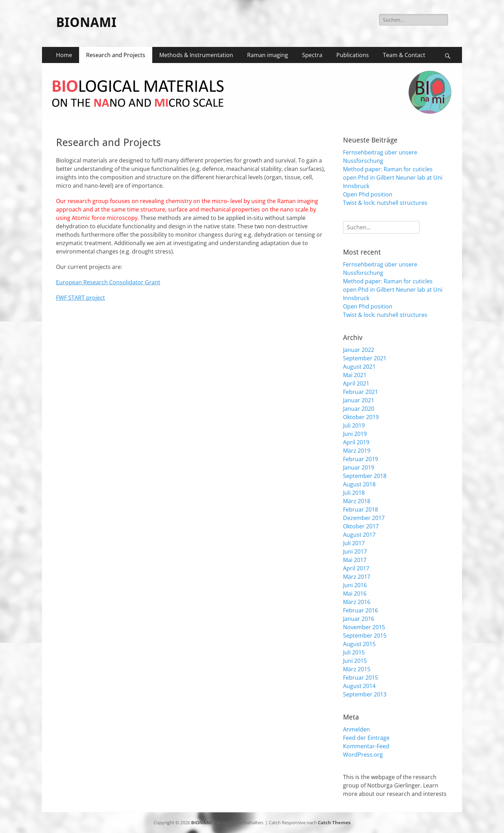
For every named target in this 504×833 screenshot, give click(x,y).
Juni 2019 (355, 434)
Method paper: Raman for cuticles (388, 169)
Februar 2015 (360, 678)
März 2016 (357, 602)
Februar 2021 (360, 392)
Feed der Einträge (366, 738)
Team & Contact (404, 55)
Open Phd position (368, 194)
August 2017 (359, 535)
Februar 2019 (360, 459)
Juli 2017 (354, 543)
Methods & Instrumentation (196, 55)
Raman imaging (268, 55)
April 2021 (356, 383)
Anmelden (356, 729)
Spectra (312, 55)
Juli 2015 (354, 652)
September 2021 (365, 358)
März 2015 (357, 669)
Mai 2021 (355, 375)
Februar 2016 (360, 610)
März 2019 (357, 451)
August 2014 (359, 686)
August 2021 (359, 367)
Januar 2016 (359, 619)
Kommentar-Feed (366, 746)
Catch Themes (334, 822)
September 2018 (365, 476)
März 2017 (357, 577)
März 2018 (357, 501)
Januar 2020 (359, 409)
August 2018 (359, 484)
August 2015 (359, 644)
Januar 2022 (359, 350)
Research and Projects (116, 55)
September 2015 (365, 636)
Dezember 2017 (364, 518)
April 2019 (356, 442)
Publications (353, 55)
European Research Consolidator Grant (108, 282)
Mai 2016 (355, 593)
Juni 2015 (355, 661)
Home (64, 55)
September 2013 (365, 694)
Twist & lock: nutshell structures (385, 203)
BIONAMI (86, 22)
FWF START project (80, 298)
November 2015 (364, 627)
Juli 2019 (354, 425)
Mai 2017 (355, 560)
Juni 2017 (355, 551)
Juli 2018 (354, 493)
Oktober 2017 (361, 526)
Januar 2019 (359, 467)
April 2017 (356, 568)
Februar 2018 (360, 509)
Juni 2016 (355, 585)
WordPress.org (363, 755)
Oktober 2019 (361, 417)
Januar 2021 (359, 400)
